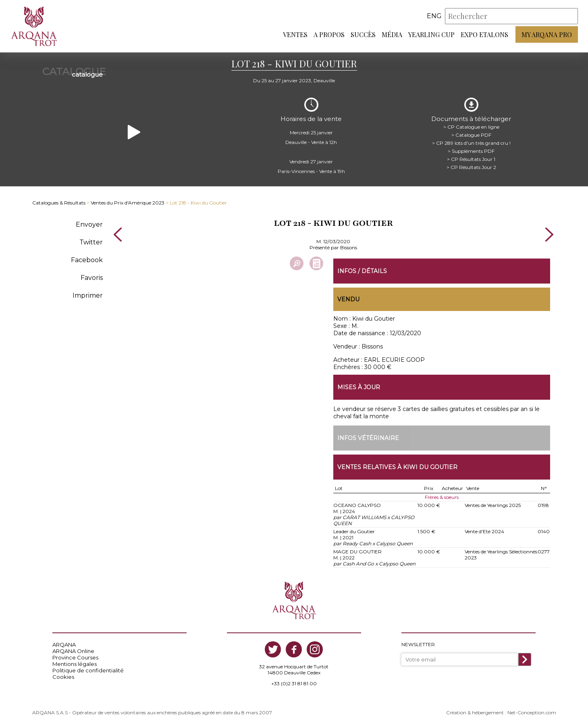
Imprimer (88, 295)
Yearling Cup (431, 34)
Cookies (63, 677)
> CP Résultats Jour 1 (471, 159)
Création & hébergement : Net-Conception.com (501, 712)
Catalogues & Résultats (59, 203)
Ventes (295, 34)
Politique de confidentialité (88, 670)
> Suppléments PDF (471, 151)
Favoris (92, 278)
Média (392, 34)
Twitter (91, 242)
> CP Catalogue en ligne (471, 127)
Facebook (87, 260)
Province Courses (75, 657)
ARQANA (64, 645)
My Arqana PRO (547, 34)
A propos (329, 34)
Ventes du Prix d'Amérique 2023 (128, 203)
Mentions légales (75, 664)
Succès (363, 34)
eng (434, 16)
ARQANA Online (73, 651)
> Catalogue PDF (471, 135)
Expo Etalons (484, 34)
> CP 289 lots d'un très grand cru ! (471, 143)
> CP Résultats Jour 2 (471, 167)
